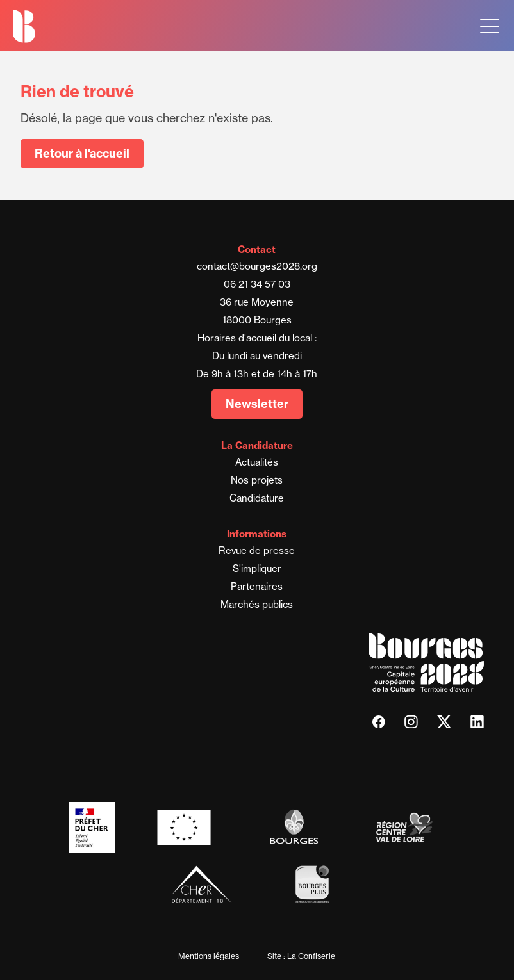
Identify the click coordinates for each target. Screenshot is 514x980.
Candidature (257, 498)
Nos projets (257, 480)
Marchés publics (257, 604)
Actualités (257, 462)
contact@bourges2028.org (257, 266)
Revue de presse (257, 551)
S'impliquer (257, 568)
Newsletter (257, 404)
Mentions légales (209, 956)
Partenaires (257, 586)
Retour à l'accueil (82, 153)
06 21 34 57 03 (257, 284)
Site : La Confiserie (301, 956)
